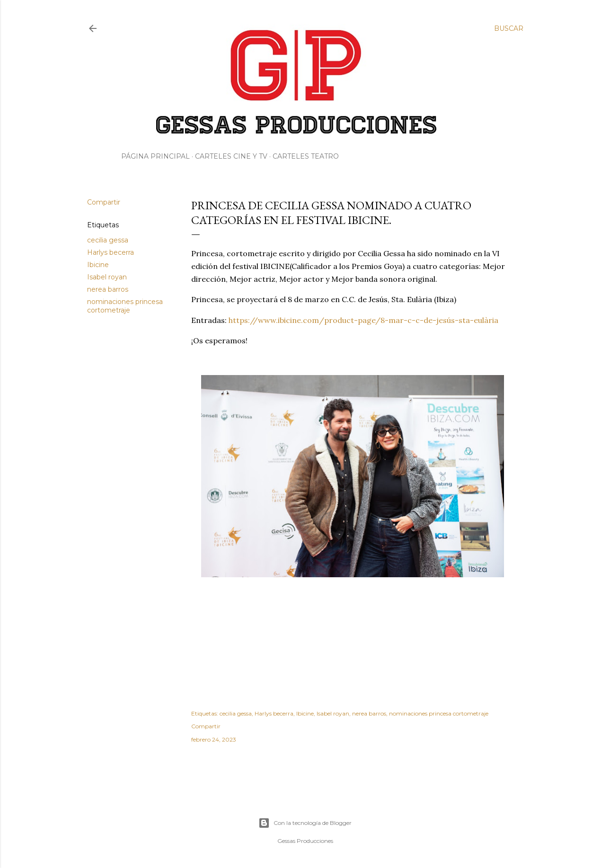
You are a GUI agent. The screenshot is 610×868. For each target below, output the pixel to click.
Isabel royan (107, 277)
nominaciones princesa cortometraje (125, 306)
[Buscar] (509, 28)
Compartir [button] (104, 202)
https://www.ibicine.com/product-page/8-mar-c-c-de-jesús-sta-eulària (363, 320)
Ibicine (98, 265)
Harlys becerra (111, 252)
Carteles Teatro (306, 156)
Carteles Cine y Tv (231, 156)
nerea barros (108, 289)
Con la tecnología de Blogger (305, 823)
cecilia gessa (108, 240)
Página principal (155, 156)
